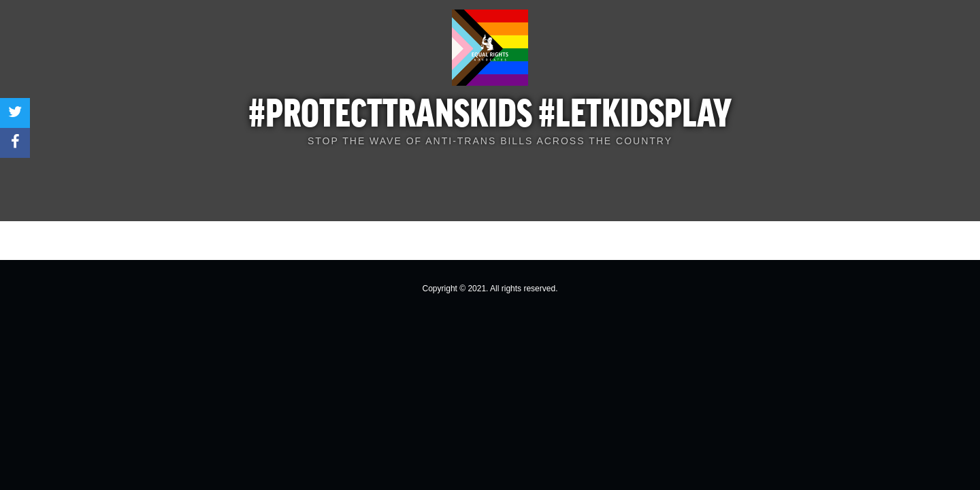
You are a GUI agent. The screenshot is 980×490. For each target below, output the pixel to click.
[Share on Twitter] (15, 113)
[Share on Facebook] (15, 143)
